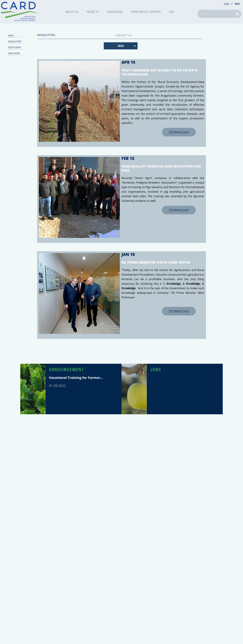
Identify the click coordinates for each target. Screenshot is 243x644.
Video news (14, 53)
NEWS (11, 36)
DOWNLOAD (179, 132)
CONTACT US (123, 35)
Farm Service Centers (146, 12)
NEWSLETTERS (15, 42)
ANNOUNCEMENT (67, 370)
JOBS (156, 370)
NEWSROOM (115, 12)
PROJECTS (93, 12)
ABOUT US (72, 12)
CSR (171, 12)
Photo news (14, 47)
